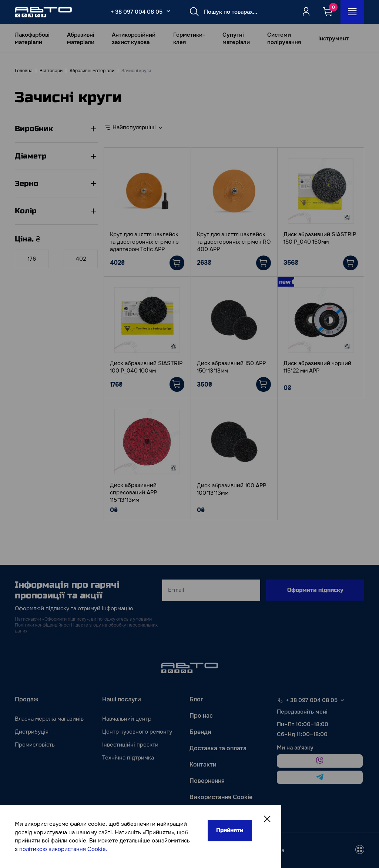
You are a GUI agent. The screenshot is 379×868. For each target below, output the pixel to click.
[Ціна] (32, 259)
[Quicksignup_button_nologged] (306, 12)
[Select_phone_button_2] (168, 11)
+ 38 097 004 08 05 (137, 12)
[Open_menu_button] (352, 12)
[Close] (267, 819)
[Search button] (194, 12)
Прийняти (230, 830)
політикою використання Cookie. (63, 849)
